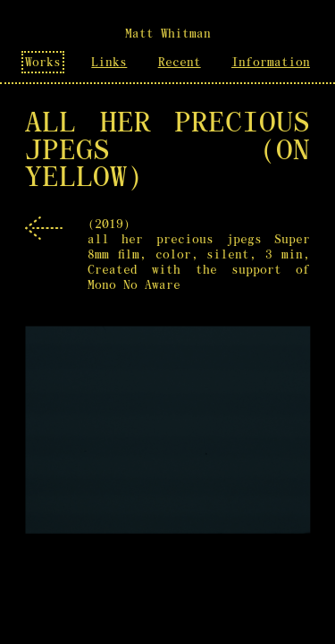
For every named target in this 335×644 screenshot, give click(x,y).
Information (271, 62)
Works (43, 62)
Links (109, 62)
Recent (180, 62)
